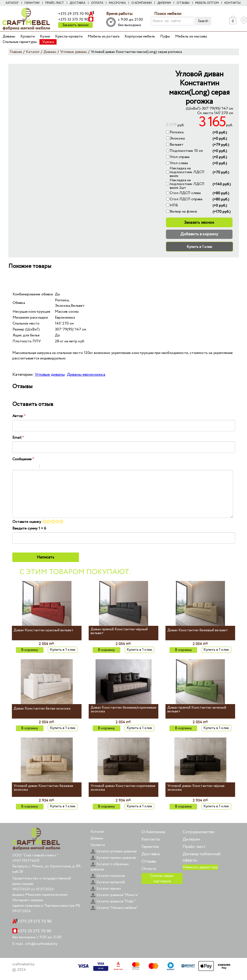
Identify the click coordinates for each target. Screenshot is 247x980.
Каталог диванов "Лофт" (113, 901)
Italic (22, 467)
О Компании (153, 832)
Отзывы (183, 3)
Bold (15, 467)
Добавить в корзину (199, 234)
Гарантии (32, 3)
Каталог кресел (106, 889)
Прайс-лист (55, 3)
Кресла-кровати (69, 36)
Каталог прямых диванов (113, 858)
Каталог (12, 3)
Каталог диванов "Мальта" (115, 895)
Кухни (45, 36)
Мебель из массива (191, 36)
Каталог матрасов (108, 876)
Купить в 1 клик (199, 247)
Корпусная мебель (140, 36)
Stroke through (34, 467)
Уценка (48, 42)
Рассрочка (117, 3)
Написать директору (200, 867)
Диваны (9, 36)
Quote (45, 467)
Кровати (28, 36)
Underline (28, 467)
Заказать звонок (75, 25)
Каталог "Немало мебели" (114, 908)
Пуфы (165, 36)
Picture (64, 467)
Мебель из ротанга (104, 36)
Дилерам (164, 3)
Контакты (232, 3)
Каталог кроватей (108, 882)
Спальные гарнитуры (20, 42)
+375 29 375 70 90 (74, 14)
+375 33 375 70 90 (73, 20)
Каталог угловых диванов (114, 851)
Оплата (97, 3)
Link (58, 467)
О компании (142, 3)
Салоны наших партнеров (162, 878)
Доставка (77, 3)
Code (51, 467)
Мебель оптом (207, 3)
